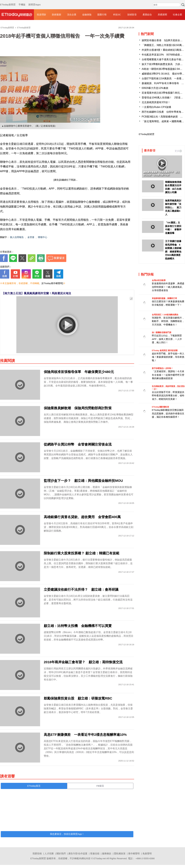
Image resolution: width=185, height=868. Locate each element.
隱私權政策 (120, 853)
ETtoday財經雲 (147, 134)
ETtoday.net (100, 858)
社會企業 (177, 15)
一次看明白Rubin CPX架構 (156, 107)
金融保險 (87, 15)
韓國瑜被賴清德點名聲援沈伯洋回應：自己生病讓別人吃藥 (173, 187)
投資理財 (41, 15)
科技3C (117, 15)
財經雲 (17, 15)
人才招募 (49, 853)
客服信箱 (95, 853)
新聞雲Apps (34, 2)
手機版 (22, 2)
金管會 (31, 237)
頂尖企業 (72, 15)
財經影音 (132, 15)
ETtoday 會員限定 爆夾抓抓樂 (165, 350)
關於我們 (61, 853)
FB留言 (100, 786)
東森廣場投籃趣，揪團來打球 (164, 298)
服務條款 (107, 853)
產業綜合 (147, 15)
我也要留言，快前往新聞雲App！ (67, 834)
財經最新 (57, 15)
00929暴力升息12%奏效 (155, 88)
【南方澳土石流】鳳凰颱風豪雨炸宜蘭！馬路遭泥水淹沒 (36, 293)
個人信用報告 (17, 237)
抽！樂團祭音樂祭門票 (161, 332)
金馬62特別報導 (159, 280)
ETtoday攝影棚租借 (160, 407)
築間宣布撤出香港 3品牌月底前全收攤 (163, 40)
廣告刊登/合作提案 (78, 853)
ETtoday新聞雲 (8, 2)
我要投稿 (37, 853)
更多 (178, 151)
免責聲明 (147, 853)
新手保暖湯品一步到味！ (162, 368)
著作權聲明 (134, 853)
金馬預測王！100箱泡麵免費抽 (165, 315)
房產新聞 (162, 15)
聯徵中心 (43, 237)
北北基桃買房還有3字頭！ (156, 102)
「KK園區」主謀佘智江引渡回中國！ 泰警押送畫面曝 (173, 228)
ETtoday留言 (34, 786)
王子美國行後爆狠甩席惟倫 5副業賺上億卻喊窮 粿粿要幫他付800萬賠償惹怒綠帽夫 (173, 250)
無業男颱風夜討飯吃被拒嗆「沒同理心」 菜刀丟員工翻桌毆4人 (173, 207)
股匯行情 (102, 15)
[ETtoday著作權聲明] (52, 283)
